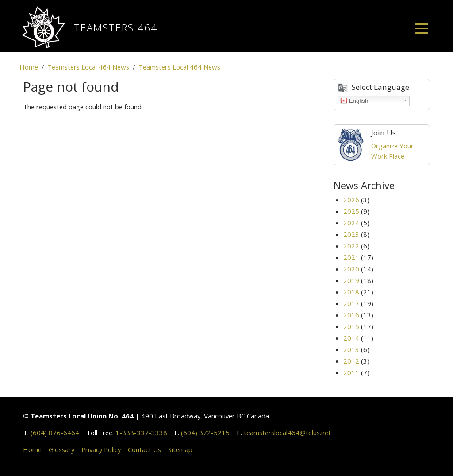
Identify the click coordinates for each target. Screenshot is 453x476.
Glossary (61, 449)
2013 (351, 349)
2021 (351, 257)
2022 (351, 246)
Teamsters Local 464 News (88, 67)
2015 (351, 326)
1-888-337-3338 (141, 433)
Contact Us (144, 449)
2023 (351, 234)
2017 (351, 303)
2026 (351, 200)
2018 (351, 292)
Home (29, 67)
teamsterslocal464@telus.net (287, 433)
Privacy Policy (101, 449)
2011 (351, 372)
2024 (351, 223)
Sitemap (180, 449)
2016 (351, 315)
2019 (351, 280)
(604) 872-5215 (205, 433)
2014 (351, 338)
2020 (351, 269)
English (354, 101)
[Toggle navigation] (422, 28)
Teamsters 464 (116, 28)
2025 (351, 211)
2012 (351, 361)
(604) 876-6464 (55, 433)
